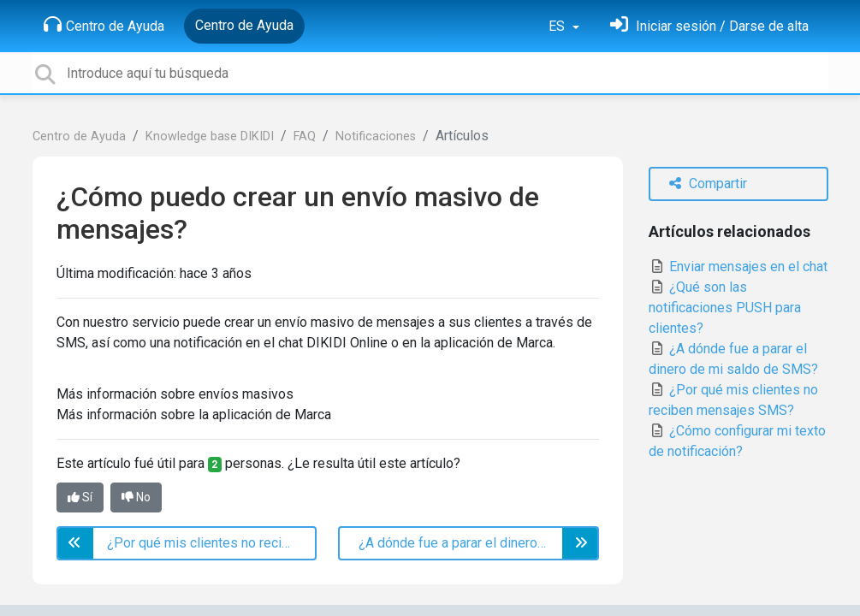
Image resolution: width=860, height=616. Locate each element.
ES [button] (558, 26)
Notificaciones (376, 136)
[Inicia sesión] (709, 26)
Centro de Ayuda (104, 25)
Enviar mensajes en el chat (738, 267)
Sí (80, 497)
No (136, 497)
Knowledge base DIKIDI (210, 136)
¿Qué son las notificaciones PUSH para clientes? (725, 308)
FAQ (305, 136)
